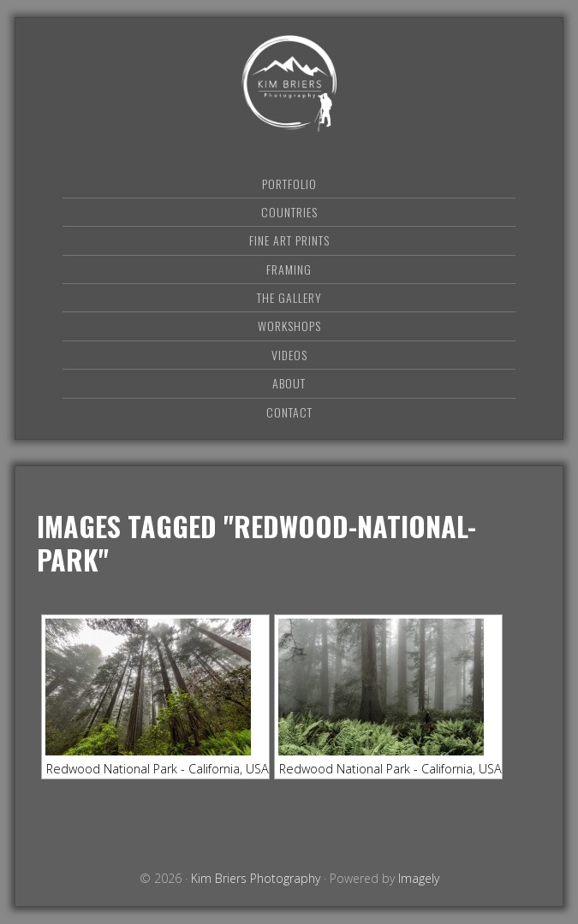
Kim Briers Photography (289, 83)
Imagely (419, 878)
